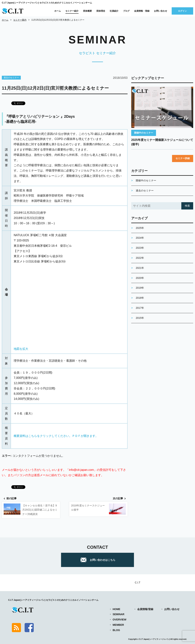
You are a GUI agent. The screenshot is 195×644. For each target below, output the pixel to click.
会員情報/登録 (145, 609)
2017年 (140, 308)
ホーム (58, 11)
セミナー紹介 (72, 11)
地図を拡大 (21, 349)
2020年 (140, 278)
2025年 (140, 228)
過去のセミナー (11, 78)
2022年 (140, 258)
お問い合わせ (161, 11)
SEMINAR (119, 614)
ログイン (182, 11)
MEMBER (118, 625)
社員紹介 (114, 11)
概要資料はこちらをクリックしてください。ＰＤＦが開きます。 (56, 436)
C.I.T (138, 583)
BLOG (116, 630)
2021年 (140, 268)
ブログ (126, 11)
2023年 (140, 248)
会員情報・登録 (142, 11)
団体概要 (87, 11)
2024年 (140, 238)
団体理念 (101, 11)
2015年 (140, 318)
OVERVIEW (119, 620)
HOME (116, 609)
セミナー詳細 (183, 158)
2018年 (140, 298)
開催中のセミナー (144, 133)
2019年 (140, 288)
